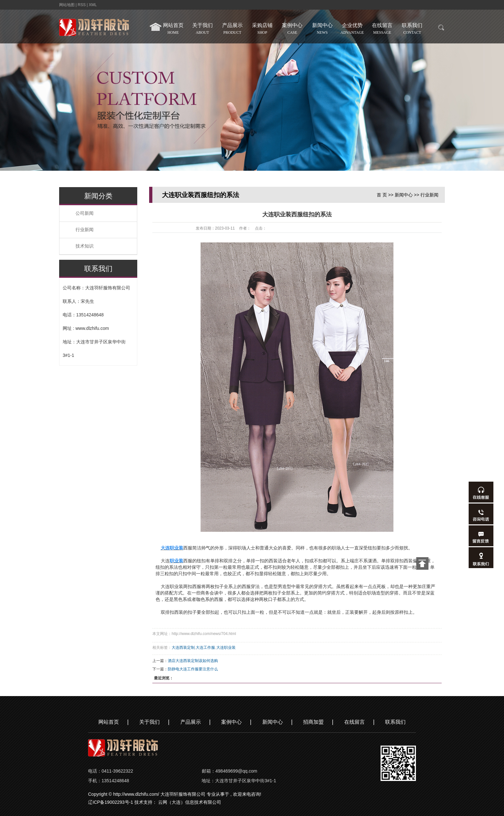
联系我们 (413, 30)
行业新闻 (85, 230)
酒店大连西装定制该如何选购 (193, 661)
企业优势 (353, 30)
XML (93, 5)
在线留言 (383, 30)
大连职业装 (226, 648)
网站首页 (168, 30)
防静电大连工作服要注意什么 (193, 669)
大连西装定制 (183, 648)
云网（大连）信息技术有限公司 (190, 802)
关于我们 (203, 30)
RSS (82, 5)
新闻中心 (323, 30)
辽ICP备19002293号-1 (111, 802)
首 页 (382, 195)
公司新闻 (85, 213)
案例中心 (293, 30)
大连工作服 (205, 648)
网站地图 (67, 5)
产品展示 (233, 30)
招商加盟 (313, 722)
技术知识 (85, 246)
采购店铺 (263, 30)
